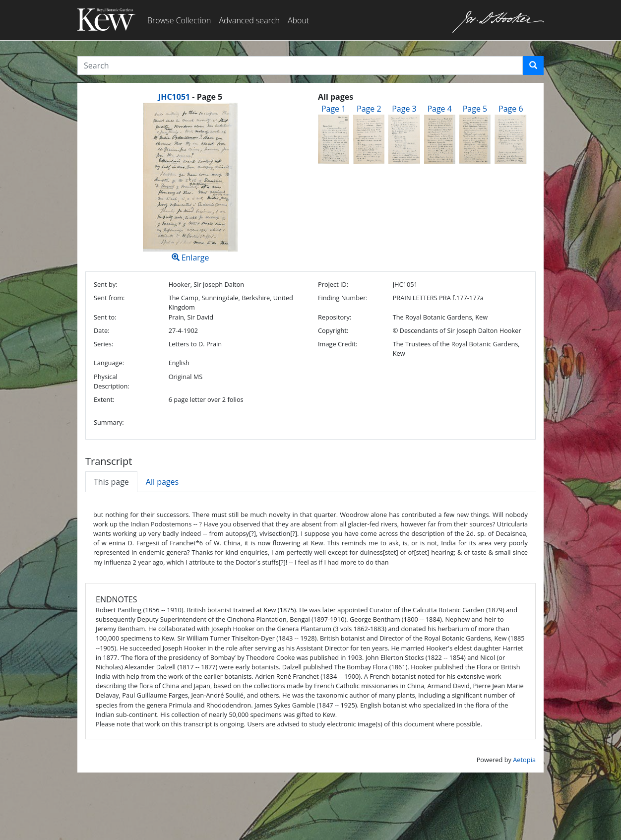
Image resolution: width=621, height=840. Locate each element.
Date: (102, 330)
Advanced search (249, 20)
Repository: (335, 317)
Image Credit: (338, 344)
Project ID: (333, 284)
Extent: (104, 399)
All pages (162, 482)
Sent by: (106, 284)
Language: (109, 363)
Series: (103, 344)
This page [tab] (111, 482)
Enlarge (190, 183)
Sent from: (109, 298)
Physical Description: (112, 381)
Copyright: (333, 330)
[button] (533, 65)
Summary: (109, 422)
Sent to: (105, 317)
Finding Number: (343, 298)
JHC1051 (174, 97)
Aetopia (524, 760)
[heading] (190, 97)
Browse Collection (179, 20)
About (298, 20)
